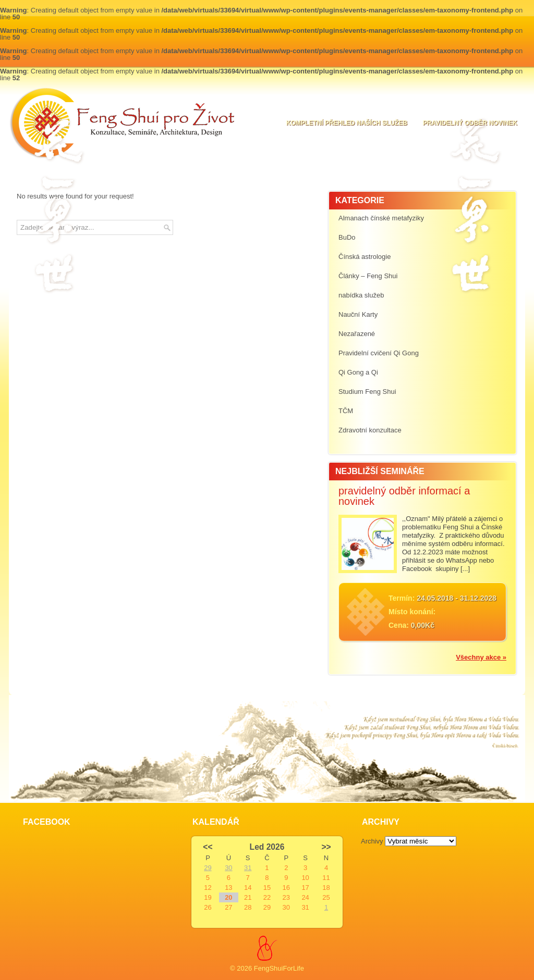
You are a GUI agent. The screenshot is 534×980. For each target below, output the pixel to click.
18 (326, 888)
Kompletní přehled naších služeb (347, 123)
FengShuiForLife (279, 968)
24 (305, 897)
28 (248, 907)
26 (208, 907)
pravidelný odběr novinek (470, 123)
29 (208, 868)
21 (248, 897)
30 (228, 868)
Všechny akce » (481, 657)
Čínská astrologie (365, 257)
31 (248, 868)
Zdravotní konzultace (370, 430)
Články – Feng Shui (368, 276)
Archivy (372, 841)
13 (228, 888)
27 (228, 907)
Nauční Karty (358, 314)
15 (267, 888)
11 (326, 878)
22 (267, 897)
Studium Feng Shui (367, 392)
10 (305, 878)
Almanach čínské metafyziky (381, 218)
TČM (346, 411)
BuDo (347, 237)
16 (286, 888)
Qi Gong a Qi (358, 372)
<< (208, 847)
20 (228, 897)
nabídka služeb (361, 295)
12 (208, 888)
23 (286, 897)
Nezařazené (357, 334)
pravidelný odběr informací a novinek (404, 496)
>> (326, 847)
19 (208, 897)
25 (326, 897)
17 (305, 888)
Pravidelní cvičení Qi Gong (379, 353)
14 (248, 888)
